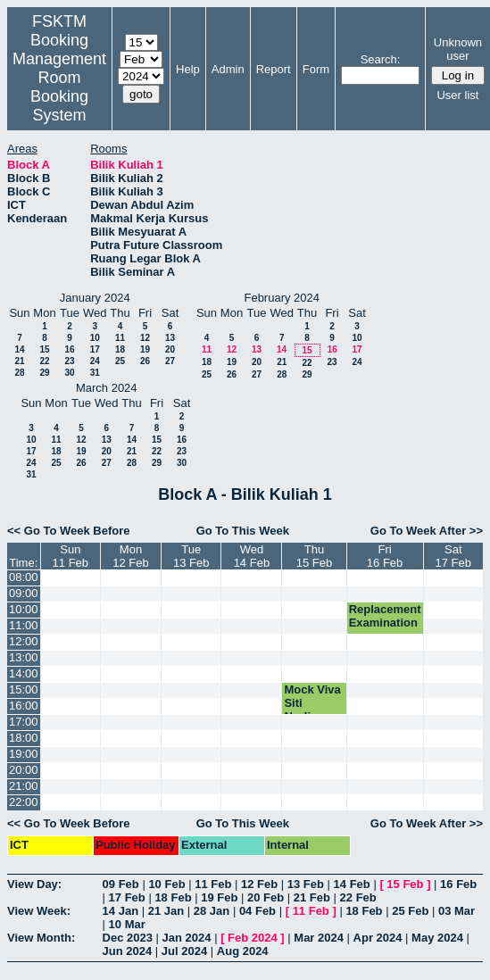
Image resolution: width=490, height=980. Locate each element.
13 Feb (306, 884)
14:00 (24, 673)
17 (95, 349)
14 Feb (352, 884)
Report (274, 69)
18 (120, 349)
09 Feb (121, 884)
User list (457, 95)
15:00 (24, 689)
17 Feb (127, 897)
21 (19, 361)
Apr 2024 (378, 938)
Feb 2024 (253, 938)
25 (120, 361)
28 (19, 373)
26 (145, 361)
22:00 (24, 802)
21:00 (24, 786)
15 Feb (405, 884)
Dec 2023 (128, 938)
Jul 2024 (184, 951)
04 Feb (257, 911)
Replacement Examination (385, 616)
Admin (228, 69)
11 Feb (213, 884)
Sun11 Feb (71, 556)
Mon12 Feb (130, 556)
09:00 (24, 593)
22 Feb (358, 897)
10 (95, 338)
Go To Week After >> (427, 531)
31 (95, 373)
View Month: (41, 938)
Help (188, 69)
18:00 (24, 738)
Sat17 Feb (453, 556)
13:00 (24, 657)
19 (145, 349)
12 (145, 338)
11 (120, 338)
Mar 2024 (319, 938)
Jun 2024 (128, 951)
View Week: (39, 911)
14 (19, 349)
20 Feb (266, 897)
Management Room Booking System (59, 87)
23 (69, 361)
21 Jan (166, 911)
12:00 (24, 641)
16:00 (24, 706)
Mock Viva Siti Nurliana (312, 703)
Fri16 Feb (385, 556)
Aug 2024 (243, 951)
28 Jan (212, 911)
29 (44, 373)
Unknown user (458, 49)
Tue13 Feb (191, 556)
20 (170, 349)
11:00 (24, 625)
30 (69, 373)
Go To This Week (243, 531)
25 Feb (410, 911)
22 (44, 361)
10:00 (24, 609)
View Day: (34, 884)
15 (44, 349)
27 (170, 361)
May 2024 (437, 938)
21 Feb (312, 897)
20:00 (24, 770)
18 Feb (173, 897)
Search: (381, 59)
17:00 (24, 722)
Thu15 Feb (314, 556)
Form (316, 69)
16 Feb (458, 884)
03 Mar (457, 911)
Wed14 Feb (252, 556)
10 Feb (166, 884)
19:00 (24, 754)
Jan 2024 (187, 938)
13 (170, 338)
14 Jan (120, 911)
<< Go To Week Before (69, 531)
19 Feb (219, 897)
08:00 (24, 577)
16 (69, 349)
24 (95, 361)
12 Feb (259, 884)
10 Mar (127, 924)
